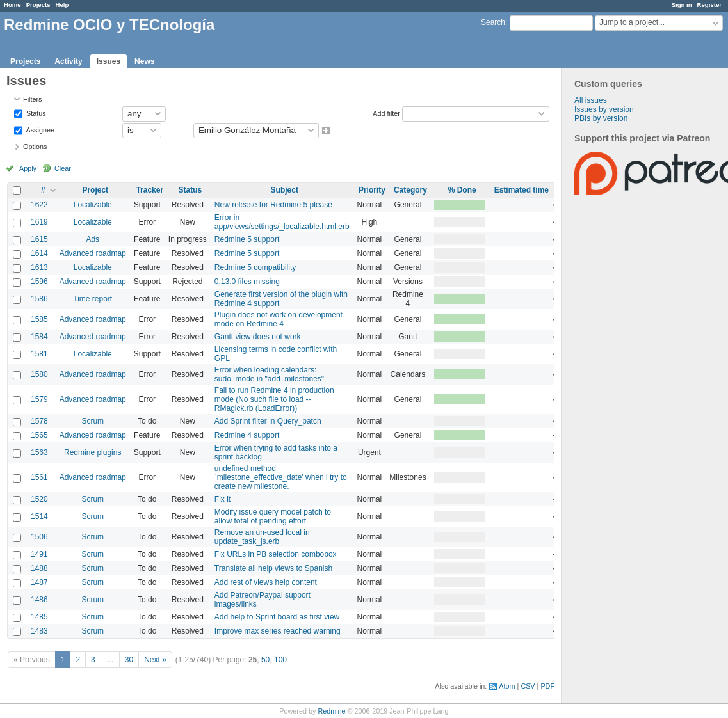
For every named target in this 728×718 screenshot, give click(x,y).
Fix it (222, 499)
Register (709, 5)
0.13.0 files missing (247, 282)
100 (280, 660)
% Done (462, 190)
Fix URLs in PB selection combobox (276, 554)
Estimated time (522, 190)
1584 (39, 337)
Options (35, 147)
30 (129, 660)
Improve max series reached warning (278, 631)
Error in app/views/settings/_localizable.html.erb (282, 222)
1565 (39, 435)
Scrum (93, 421)
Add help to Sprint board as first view (277, 617)
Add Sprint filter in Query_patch (268, 421)
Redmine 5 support (247, 239)
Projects (38, 5)
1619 (39, 222)
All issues (591, 100)
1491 (39, 554)
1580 (39, 374)
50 (265, 660)
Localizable (93, 205)
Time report (93, 299)
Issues (109, 61)
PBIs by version (601, 118)
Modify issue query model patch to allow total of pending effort (273, 516)
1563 (39, 452)
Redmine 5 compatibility (255, 267)
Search (493, 22)
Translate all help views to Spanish (273, 568)
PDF (547, 686)
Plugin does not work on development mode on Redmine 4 (279, 319)
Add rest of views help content (266, 582)
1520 (39, 499)
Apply (28, 168)
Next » (155, 660)
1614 (39, 253)
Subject (285, 190)
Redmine (331, 711)
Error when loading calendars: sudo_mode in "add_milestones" (269, 374)
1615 (39, 239)
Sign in (682, 5)
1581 (39, 354)
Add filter (386, 113)
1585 (39, 319)
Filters (32, 99)
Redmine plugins (93, 452)
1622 (39, 205)
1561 (39, 477)
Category (410, 190)
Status (35, 113)
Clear (63, 168)
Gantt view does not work (258, 337)
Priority (372, 190)
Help (62, 5)
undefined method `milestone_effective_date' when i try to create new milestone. (281, 477)
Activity (68, 61)
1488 (39, 568)
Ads (93, 239)
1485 (39, 617)
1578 (39, 421)
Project (95, 190)
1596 (39, 282)
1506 (39, 537)
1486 (39, 600)
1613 (39, 267)
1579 (39, 399)
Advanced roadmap (93, 253)
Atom (507, 686)
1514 (39, 516)
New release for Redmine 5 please (273, 205)
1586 (39, 299)
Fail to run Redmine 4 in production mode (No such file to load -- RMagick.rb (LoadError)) (274, 399)
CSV (528, 686)
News (144, 61)
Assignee (39, 129)
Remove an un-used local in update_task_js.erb (262, 537)
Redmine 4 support (247, 435)
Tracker (150, 190)
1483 (39, 631)
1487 (39, 582)
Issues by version (604, 109)
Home (12, 5)
